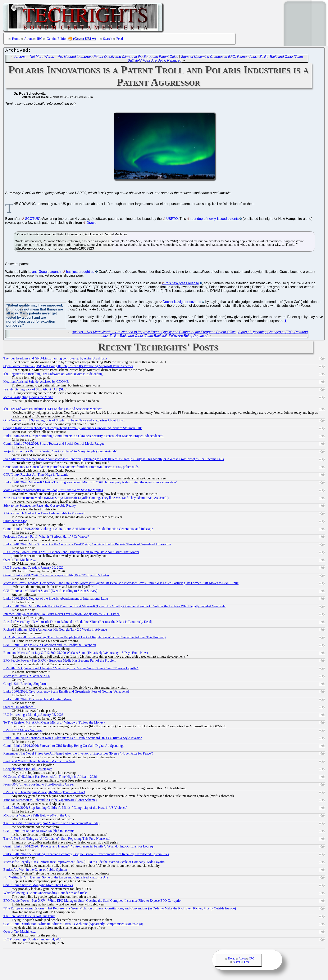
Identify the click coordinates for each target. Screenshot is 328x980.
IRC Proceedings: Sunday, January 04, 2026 (33, 940)
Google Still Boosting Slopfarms (25, 685)
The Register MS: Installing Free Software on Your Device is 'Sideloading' (53, 375)
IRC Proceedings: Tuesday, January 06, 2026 (33, 569)
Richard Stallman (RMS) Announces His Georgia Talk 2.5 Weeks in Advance (55, 630)
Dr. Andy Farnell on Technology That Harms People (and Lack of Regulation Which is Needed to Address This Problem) (85, 638)
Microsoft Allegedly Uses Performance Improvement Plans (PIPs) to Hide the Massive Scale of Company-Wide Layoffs (84, 863)
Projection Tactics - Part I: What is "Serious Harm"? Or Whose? (46, 538)
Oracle (91, 224)
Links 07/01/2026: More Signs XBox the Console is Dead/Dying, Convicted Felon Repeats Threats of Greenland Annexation (87, 545)
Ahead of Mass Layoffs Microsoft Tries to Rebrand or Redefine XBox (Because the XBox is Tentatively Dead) (78, 623)
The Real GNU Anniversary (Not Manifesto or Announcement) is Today (52, 824)
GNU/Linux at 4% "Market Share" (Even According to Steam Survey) (50, 592)
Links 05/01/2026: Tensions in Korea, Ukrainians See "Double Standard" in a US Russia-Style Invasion (73, 739)
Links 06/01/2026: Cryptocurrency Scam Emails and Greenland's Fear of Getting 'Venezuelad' (66, 692)
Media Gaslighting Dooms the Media (28, 398)
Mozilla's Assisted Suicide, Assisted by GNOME (36, 383)
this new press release (182, 284)
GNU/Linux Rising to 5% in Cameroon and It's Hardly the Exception (50, 646)
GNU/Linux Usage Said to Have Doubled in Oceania (39, 832)
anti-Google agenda (47, 273)
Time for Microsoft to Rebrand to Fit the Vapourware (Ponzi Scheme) (50, 801)
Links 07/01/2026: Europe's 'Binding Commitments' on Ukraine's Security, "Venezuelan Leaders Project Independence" (83, 437)
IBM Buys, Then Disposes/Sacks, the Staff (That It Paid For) (44, 793)
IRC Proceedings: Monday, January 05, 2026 (33, 716)
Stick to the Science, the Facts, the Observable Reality (40, 507)
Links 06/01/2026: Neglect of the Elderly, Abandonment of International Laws (56, 599)
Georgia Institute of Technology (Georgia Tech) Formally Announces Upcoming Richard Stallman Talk (72, 429)
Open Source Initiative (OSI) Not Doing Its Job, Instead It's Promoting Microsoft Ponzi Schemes (68, 367)
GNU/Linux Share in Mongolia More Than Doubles (38, 886)
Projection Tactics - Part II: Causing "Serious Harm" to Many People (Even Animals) (60, 452)
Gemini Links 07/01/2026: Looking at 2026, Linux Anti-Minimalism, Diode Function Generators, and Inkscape (78, 530)
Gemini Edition (57, 39)
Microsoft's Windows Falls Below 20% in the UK (37, 816)
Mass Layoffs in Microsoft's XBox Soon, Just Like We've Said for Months (53, 491)
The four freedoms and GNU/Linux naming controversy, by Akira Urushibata (55, 359)
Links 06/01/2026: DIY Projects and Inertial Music (37, 700)
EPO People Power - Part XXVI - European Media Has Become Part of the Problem (60, 661)
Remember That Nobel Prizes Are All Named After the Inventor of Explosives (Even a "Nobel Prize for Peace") (78, 754)
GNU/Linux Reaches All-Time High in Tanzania (36, 476)
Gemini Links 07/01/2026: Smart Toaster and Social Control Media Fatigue (54, 445)
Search (108, 39)
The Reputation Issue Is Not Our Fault (29, 917)
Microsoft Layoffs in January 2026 (27, 677)
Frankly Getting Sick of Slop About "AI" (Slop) (35, 390)
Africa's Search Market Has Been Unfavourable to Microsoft (44, 514)
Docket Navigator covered (182, 303)
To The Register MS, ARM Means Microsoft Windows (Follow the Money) (54, 723)
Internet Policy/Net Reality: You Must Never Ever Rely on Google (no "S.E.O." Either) (62, 615)
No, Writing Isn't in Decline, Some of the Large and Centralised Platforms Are (56, 878)
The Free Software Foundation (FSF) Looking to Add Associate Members (53, 410)
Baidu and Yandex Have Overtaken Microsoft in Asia (39, 762)
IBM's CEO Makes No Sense (23, 731)
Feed (120, 39)
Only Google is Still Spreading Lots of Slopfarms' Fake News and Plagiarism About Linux (64, 421)
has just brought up (80, 273)
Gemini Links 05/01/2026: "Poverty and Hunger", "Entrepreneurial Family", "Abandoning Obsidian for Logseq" (79, 847)
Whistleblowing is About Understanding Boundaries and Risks (45, 894)
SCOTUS (32, 220)
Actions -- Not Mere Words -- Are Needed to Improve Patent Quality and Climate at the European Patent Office (97, 58)
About (28, 39)
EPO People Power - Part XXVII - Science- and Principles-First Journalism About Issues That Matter (71, 553)
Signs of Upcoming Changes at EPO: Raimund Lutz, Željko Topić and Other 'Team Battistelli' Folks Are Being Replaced (205, 335)
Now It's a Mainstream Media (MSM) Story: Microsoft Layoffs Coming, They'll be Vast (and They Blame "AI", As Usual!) (86, 499)
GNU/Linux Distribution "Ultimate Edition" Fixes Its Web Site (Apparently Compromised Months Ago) (73, 925)
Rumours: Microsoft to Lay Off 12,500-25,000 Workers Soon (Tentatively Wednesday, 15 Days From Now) (76, 654)
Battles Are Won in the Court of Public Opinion (35, 871)
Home (16, 39)
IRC (40, 39)
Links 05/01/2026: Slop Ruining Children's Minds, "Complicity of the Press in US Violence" (65, 809)
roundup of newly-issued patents (214, 220)
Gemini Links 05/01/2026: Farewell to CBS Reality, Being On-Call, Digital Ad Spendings (64, 747)
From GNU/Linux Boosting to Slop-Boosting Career (39, 785)
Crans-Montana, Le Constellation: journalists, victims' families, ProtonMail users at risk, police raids (71, 468)
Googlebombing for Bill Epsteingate (28, 770)
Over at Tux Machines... (20, 561)
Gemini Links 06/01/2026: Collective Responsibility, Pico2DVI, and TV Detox (56, 576)
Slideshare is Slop (15, 522)
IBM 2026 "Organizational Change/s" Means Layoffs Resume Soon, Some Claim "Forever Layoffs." (71, 669)
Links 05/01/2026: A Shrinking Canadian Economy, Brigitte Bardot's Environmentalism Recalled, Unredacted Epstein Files (86, 855)
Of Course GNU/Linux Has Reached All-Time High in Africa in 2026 (50, 778)
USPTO (172, 220)
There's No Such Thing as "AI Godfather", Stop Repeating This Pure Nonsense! (57, 840)
